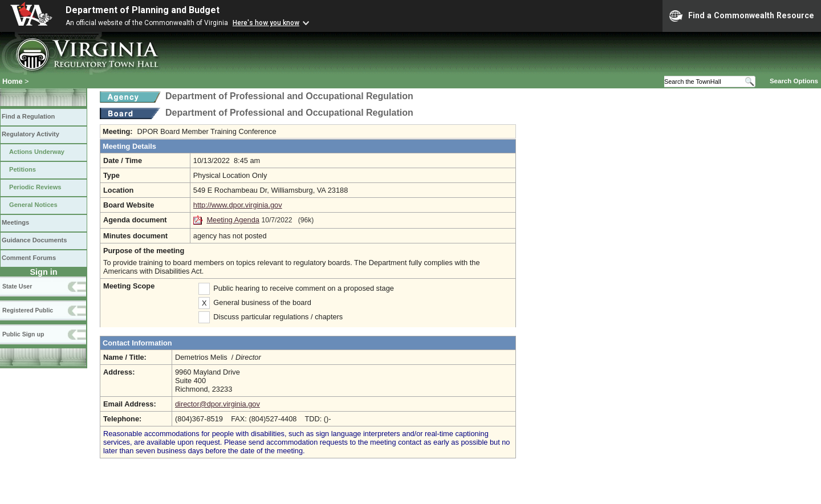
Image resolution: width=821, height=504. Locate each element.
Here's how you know (266, 23)
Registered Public (28, 310)
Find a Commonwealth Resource (742, 16)
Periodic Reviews (35, 187)
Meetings (15, 222)
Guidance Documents (34, 240)
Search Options (794, 81)
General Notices (33, 205)
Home (13, 81)
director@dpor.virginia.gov (218, 404)
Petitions (23, 169)
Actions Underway (37, 152)
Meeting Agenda (233, 220)
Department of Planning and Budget (143, 10)
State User (17, 286)
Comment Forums (29, 258)
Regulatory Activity (31, 134)
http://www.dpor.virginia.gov (238, 205)
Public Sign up (23, 334)
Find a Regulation (28, 116)
